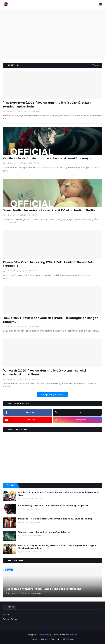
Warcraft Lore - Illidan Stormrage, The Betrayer (44, 532)
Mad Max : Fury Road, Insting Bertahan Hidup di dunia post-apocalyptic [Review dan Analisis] (57, 547)
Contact (55, 639)
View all (96, 65)
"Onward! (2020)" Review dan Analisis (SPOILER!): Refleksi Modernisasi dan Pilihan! (44, 372)
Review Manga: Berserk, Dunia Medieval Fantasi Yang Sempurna (53, 506)
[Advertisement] (54, 34)
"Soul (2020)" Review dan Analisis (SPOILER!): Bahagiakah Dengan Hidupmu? (51, 320)
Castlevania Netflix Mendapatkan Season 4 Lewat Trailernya (47, 158)
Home (6, 614)
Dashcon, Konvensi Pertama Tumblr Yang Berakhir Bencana (43, 589)
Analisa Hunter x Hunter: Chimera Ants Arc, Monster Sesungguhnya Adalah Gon (59, 494)
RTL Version (68, 639)
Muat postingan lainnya (53, 394)
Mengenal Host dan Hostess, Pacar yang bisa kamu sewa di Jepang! (55, 519)
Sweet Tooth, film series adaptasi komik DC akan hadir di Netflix (49, 210)
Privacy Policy (10, 619)
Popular (10, 485)
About (44, 639)
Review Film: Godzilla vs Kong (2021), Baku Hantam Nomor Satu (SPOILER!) (49, 264)
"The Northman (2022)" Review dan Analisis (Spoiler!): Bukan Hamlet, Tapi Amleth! (47, 105)
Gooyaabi (73, 635)
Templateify (44, 635)
